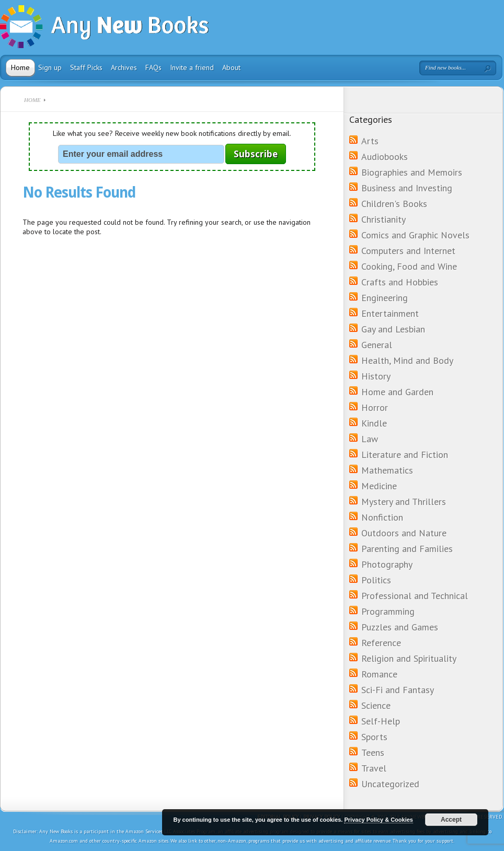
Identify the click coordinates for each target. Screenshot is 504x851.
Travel (374, 768)
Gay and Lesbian (393, 329)
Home (20, 67)
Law (370, 439)
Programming (388, 611)
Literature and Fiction (405, 455)
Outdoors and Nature (404, 533)
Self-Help (381, 721)
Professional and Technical (415, 596)
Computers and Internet (408, 251)
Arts (370, 141)
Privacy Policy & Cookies (378, 820)
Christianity (383, 219)
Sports (374, 737)
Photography (387, 564)
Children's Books (394, 204)
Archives (124, 67)
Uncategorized (390, 784)
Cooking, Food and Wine (409, 266)
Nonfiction (382, 517)
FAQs (153, 67)
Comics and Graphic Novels (415, 235)
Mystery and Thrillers (404, 502)
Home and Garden (397, 392)
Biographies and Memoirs (412, 172)
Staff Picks (86, 67)
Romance (379, 674)
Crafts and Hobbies (400, 282)
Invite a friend (192, 67)
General (377, 345)
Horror (375, 407)
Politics (376, 580)
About (231, 67)
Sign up (50, 67)
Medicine (379, 486)
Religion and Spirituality (409, 658)
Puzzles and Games (400, 627)
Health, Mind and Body (407, 360)
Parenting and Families (407, 549)
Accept (451, 820)
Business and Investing (407, 188)
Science (376, 705)
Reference (381, 643)
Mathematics (387, 470)
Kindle (374, 423)
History (376, 376)
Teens (373, 752)
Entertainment (390, 313)
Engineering (385, 298)
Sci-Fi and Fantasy (398, 690)
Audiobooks (385, 157)
